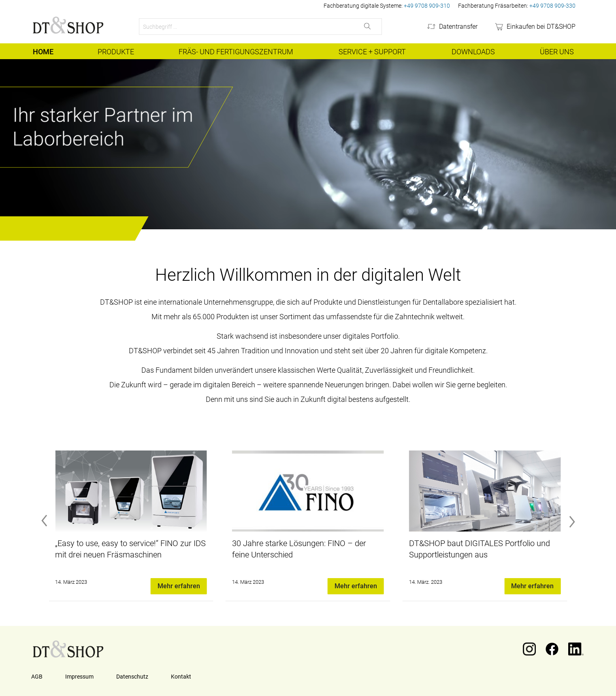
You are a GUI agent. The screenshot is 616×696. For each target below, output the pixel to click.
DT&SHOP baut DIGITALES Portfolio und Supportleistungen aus (480, 549)
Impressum (79, 677)
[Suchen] (368, 27)
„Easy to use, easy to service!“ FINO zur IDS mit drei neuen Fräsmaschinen (130, 549)
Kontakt (181, 677)
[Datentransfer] (452, 27)
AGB (37, 677)
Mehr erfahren (179, 586)
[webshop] (535, 27)
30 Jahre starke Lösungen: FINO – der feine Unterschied (299, 549)
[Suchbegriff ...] (247, 27)
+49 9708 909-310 (427, 6)
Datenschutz (132, 677)
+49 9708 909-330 (552, 6)
